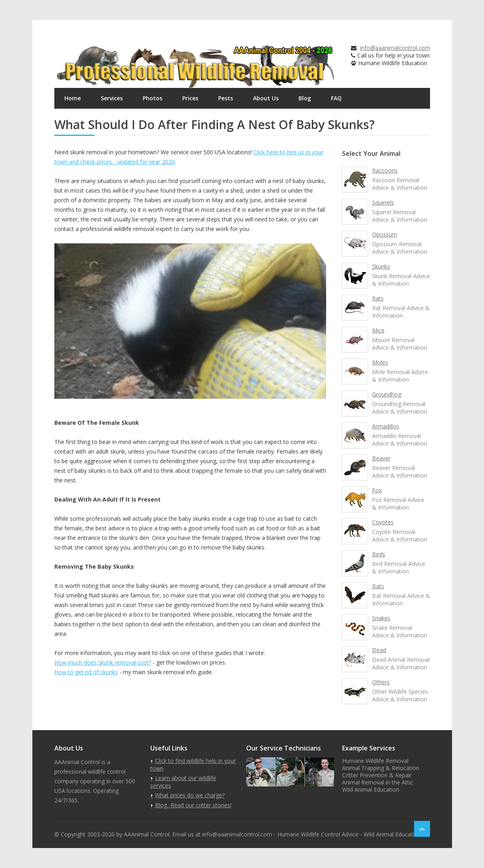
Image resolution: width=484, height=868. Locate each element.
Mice (378, 330)
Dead (379, 650)
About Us (266, 98)
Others (381, 682)
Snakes (381, 618)
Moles (380, 362)
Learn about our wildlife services (183, 782)
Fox (377, 490)
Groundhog (387, 394)
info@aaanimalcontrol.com (395, 48)
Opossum (385, 234)
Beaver (381, 458)
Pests (226, 98)
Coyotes (383, 522)
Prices (190, 98)
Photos (152, 98)
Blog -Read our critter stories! (193, 805)
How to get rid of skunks (86, 672)
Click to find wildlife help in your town (193, 764)
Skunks (381, 266)
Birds (379, 554)
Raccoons (385, 170)
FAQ (336, 98)
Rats (378, 298)
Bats (378, 586)
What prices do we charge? (190, 795)
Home (73, 98)
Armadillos (386, 426)
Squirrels (383, 202)
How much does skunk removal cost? (103, 662)
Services (112, 98)
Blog (305, 98)
